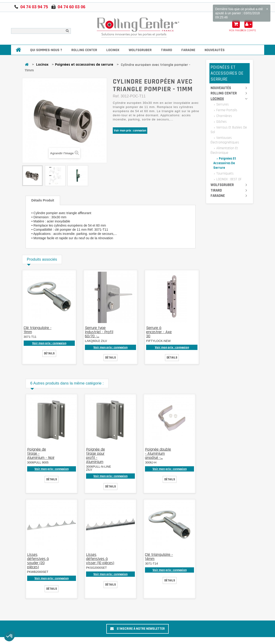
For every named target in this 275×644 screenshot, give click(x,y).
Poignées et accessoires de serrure (84, 65)
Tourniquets (224, 173)
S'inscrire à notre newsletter (137, 629)
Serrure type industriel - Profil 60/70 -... (99, 332)
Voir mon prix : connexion (130, 131)
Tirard (166, 50)
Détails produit (43, 200)
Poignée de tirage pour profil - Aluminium (96, 456)
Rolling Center (84, 50)
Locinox (113, 50)
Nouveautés (215, 50)
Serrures (222, 104)
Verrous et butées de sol (229, 130)
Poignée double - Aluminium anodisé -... (158, 453)
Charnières (224, 116)
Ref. (116, 96)
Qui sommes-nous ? (46, 50)
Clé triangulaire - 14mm (159, 557)
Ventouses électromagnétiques (225, 140)
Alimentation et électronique (224, 150)
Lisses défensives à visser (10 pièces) (100, 559)
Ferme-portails (226, 110)
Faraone (188, 50)
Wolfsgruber (140, 50)
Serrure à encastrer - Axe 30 (159, 332)
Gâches (221, 122)
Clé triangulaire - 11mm (38, 330)
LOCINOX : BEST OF (229, 179)
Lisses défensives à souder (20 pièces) (38, 561)
